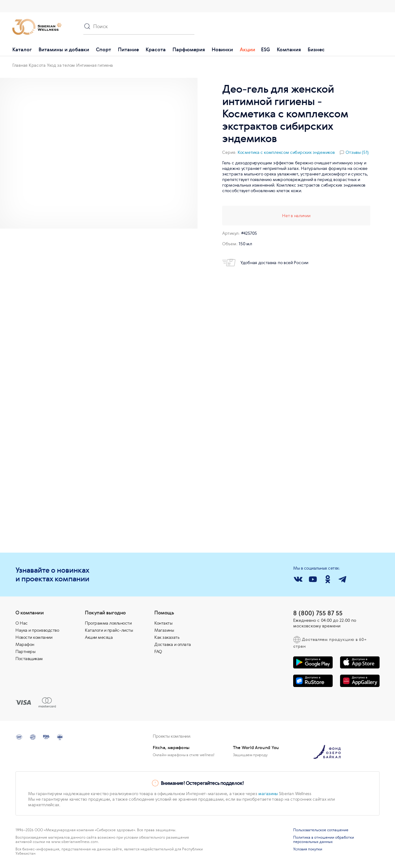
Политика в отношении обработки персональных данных (324, 840)
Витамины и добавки (64, 49)
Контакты (163, 623)
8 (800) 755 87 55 (318, 613)
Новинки (222, 49)
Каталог (22, 49)
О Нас (22, 623)
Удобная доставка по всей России (265, 263)
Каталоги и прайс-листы (109, 630)
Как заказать (167, 637)
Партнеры (25, 651)
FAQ (158, 651)
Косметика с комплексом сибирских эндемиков (286, 152)
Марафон (25, 644)
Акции (247, 49)
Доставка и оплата (173, 644)
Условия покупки (308, 849)
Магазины (164, 630)
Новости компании (34, 637)
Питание (128, 49)
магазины (268, 794)
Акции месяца (99, 637)
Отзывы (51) (357, 152)
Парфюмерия (189, 49)
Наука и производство (37, 630)
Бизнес (316, 49)
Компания (289, 49)
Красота (156, 49)
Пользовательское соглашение (321, 830)
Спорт (104, 49)
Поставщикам (29, 659)
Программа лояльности (108, 623)
